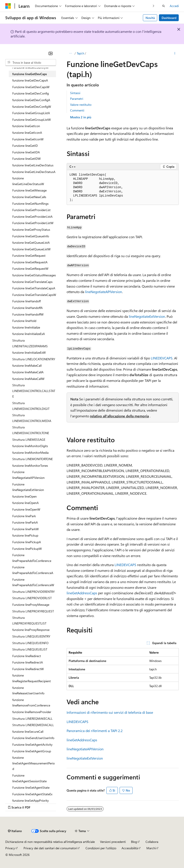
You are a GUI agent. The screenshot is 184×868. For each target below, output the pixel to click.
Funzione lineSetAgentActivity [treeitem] (32, 744)
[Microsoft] (8, 6)
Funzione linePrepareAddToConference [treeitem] (32, 558)
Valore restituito (81, 105)
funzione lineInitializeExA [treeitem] (29, 334)
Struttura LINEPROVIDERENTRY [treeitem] (34, 592)
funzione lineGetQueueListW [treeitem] (31, 249)
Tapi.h (80, 53)
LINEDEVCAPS (162, 358)
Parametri (77, 99)
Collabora (152, 842)
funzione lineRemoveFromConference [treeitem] (31, 703)
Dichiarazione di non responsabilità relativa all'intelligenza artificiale (50, 842)
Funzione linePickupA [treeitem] (27, 542)
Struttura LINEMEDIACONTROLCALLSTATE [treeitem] (34, 391)
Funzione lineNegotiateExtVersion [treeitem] (28, 487)
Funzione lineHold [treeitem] (24, 321)
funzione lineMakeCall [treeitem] (27, 365)
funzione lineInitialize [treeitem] (26, 327)
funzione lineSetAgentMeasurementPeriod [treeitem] (34, 763)
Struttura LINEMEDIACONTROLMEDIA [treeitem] (32, 418)
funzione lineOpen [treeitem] (25, 496)
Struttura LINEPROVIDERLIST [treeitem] (32, 598)
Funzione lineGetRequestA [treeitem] (30, 262)
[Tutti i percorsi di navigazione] (70, 53)
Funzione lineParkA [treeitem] (25, 522)
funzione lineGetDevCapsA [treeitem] (30, 80)
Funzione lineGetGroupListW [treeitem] (32, 120)
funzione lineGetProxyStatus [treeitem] (31, 230)
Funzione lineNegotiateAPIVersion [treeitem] (28, 475)
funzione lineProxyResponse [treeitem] (31, 630)
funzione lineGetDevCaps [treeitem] (30, 74)
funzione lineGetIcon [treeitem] (26, 126)
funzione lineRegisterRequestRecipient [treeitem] (32, 678)
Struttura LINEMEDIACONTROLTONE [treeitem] (31, 430)
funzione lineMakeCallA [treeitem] (28, 372)
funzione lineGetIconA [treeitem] (27, 133)
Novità (150, 18)
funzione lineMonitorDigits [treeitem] (30, 446)
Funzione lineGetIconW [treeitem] (28, 139)
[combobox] (31, 63)
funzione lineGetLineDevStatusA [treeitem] (34, 172)
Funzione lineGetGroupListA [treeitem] (31, 113)
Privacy (10, 848)
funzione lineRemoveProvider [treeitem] (32, 712)
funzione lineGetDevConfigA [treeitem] (31, 100)
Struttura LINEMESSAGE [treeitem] (29, 440)
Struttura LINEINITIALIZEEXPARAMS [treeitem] (30, 343)
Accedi (174, 6)
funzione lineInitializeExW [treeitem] (29, 352)
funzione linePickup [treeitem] (25, 535)
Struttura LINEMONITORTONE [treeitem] (33, 459)
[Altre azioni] (175, 53)
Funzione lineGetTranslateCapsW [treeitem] (34, 295)
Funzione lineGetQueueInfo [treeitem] (31, 236)
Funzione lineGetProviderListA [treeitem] (32, 217)
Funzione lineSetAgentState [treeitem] (31, 787)
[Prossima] (154, 6)
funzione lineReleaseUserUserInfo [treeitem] (28, 690)
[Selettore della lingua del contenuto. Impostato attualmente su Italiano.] (15, 831)
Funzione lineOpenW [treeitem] (26, 509)
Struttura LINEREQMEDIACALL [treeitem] (33, 725)
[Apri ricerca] (164, 6)
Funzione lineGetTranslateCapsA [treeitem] (34, 288)
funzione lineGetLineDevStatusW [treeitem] (28, 181)
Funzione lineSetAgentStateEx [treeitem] (32, 794)
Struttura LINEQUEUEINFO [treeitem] (30, 643)
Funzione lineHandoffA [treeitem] (27, 308)
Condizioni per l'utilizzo (101, 848)
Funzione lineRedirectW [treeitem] (28, 669)
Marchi (151, 848)
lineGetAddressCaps (82, 593)
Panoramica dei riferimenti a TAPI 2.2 (95, 731)
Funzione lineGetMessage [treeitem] (29, 190)
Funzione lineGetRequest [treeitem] (29, 256)
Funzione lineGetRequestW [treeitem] (30, 269)
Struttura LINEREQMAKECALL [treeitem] (32, 718)
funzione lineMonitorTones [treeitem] (30, 466)
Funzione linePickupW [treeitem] (27, 549)
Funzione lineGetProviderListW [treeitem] (33, 223)
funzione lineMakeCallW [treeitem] (28, 379)
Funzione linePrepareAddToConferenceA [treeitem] (33, 570)
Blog (134, 842)
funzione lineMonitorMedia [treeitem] (30, 453)
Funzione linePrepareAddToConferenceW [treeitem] (33, 582)
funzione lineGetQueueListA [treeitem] (31, 243)
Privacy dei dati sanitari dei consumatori (50, 848)
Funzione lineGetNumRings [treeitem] (30, 204)
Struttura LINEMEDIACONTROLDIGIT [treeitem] (31, 406)
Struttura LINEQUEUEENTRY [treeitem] (31, 636)
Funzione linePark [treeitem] (24, 516)
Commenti (77, 110)
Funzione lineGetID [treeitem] (25, 146)
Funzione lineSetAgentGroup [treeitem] (32, 751)
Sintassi (75, 93)
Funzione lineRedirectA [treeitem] (28, 662)
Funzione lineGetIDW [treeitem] (26, 159)
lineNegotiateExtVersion (147, 316)
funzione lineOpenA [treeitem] (26, 503)
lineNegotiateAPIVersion (104, 292)
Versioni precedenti (113, 842)
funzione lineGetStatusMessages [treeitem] (34, 275)
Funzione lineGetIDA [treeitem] (26, 152)
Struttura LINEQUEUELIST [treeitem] (30, 649)
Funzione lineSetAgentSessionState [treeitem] (29, 778)
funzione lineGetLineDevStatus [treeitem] (33, 165)
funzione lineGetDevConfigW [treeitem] (32, 107)
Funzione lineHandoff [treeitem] (26, 301)
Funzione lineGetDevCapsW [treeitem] (31, 87)
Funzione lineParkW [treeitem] (26, 529)
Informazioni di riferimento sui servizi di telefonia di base (110, 712)
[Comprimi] (51, 53)
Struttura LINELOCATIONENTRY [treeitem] (34, 359)
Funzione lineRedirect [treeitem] (27, 656)
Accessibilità (130, 848)
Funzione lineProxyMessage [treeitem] (31, 605)
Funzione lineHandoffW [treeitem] (28, 314)
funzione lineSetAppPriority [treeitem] (31, 800)
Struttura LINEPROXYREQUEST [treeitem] (33, 611)
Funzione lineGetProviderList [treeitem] (31, 210)
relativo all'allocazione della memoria (119, 416)
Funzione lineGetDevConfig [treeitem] (31, 93)
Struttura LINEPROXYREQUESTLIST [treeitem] (29, 620)
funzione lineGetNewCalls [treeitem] (29, 197)
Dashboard (169, 18)
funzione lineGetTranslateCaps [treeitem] (32, 282)
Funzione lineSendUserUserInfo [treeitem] (33, 738)
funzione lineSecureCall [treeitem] (28, 731)
